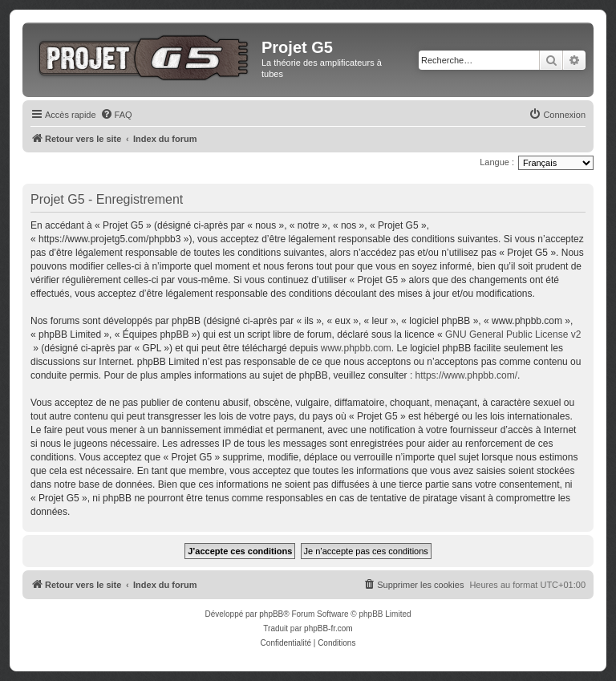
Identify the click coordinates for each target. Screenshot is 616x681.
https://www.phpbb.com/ (466, 375)
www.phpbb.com (356, 348)
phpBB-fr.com (328, 628)
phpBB (271, 614)
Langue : (497, 162)
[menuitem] (116, 115)
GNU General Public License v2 (513, 334)
